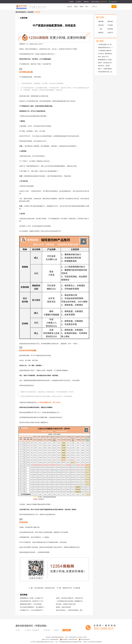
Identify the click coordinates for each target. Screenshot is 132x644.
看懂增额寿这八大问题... (105, 60)
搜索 (114, 7)
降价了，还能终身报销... (105, 69)
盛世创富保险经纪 (21, 12)
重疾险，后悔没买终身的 (63, 607)
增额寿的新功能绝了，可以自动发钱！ (31, 604)
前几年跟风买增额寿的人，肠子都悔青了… (33, 607)
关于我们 (18, 630)
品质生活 (110, 33)
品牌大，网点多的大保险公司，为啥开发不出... (70, 598)
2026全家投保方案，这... (105, 72)
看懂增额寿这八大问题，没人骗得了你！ (32, 598)
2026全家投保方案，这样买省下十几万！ (32, 601)
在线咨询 (67, 630)
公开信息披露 (47, 630)
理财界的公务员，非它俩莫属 (71, 588)
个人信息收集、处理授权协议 (32, 630)
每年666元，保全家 (104, 66)
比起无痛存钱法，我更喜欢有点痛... (45, 588)
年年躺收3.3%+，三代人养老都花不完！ (32, 610)
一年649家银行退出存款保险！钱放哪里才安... (70, 601)
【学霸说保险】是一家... (105, 44)
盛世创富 (110, 21)
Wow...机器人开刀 (103, 57)
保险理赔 (101, 21)
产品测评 (110, 25)
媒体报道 (56, 630)
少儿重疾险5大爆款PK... (105, 51)
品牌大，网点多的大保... (105, 63)
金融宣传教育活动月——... (106, 48)
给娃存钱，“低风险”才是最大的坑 (66, 604)
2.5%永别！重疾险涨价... (105, 54)
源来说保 (101, 25)
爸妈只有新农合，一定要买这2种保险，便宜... (70, 610)
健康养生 (101, 33)
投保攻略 (31, 12)
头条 (101, 29)
